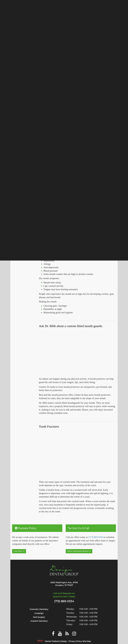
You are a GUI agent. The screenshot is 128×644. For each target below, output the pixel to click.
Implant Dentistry (39, 621)
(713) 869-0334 (96, 537)
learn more (19, 551)
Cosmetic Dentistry (39, 609)
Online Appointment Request (79, 551)
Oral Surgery (39, 617)
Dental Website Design (56, 641)
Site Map (87, 641)
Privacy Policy (75, 641)
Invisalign (39, 613)
